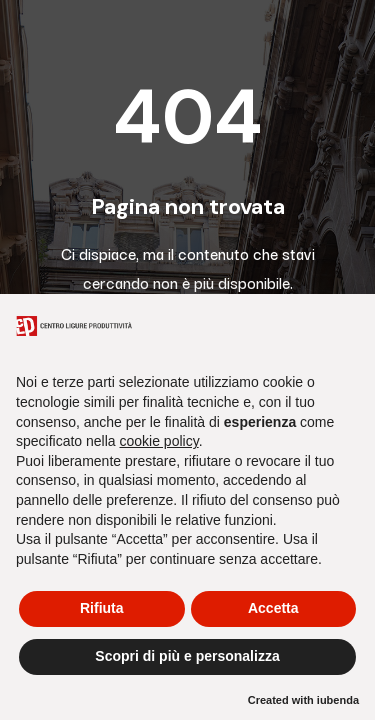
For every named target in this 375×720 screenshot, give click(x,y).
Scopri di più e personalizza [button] (187, 656)
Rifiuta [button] (102, 608)
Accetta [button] (273, 608)
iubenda (338, 700)
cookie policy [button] (159, 441)
